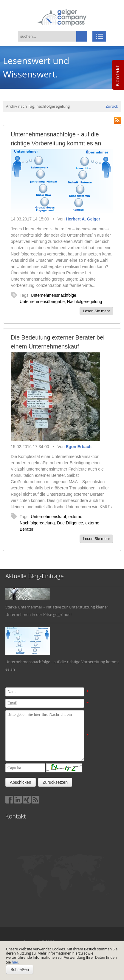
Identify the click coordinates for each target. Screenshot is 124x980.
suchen (82, 36)
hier (15, 962)
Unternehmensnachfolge (54, 295)
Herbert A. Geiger (83, 219)
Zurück (112, 106)
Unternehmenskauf (48, 517)
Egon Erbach (79, 447)
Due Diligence (70, 523)
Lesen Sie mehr (96, 311)
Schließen (20, 970)
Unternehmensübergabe (42, 302)
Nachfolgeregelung (85, 302)
